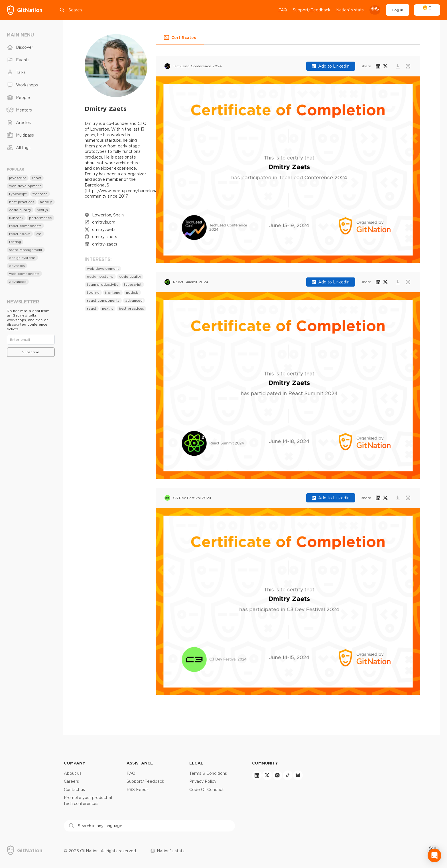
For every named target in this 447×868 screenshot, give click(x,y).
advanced (134, 300)
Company (75, 763)
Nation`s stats (350, 10)
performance (40, 218)
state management (26, 250)
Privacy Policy (203, 781)
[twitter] (267, 775)
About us (73, 773)
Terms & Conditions (208, 773)
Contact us (74, 790)
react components (103, 300)
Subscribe (31, 352)
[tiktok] (288, 775)
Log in (398, 10)
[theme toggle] (375, 10)
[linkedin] (257, 775)
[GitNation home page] (25, 10)
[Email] (31, 340)
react (92, 308)
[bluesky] (298, 775)
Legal (196, 763)
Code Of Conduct (207, 790)
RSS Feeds (138, 790)
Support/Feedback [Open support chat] (312, 10)
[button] (180, 38)
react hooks (20, 234)
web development (103, 268)
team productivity (103, 284)
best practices (131, 308)
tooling (93, 292)
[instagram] (277, 775)
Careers (71, 781)
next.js (108, 308)
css (39, 234)
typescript (133, 284)
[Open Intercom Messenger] (434, 855)
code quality (130, 276)
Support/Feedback (145, 781)
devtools (17, 266)
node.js (132, 292)
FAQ (283, 10)
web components (24, 274)
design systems (100, 276)
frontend (113, 292)
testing (15, 242)
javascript (18, 178)
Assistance (140, 763)
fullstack (16, 218)
